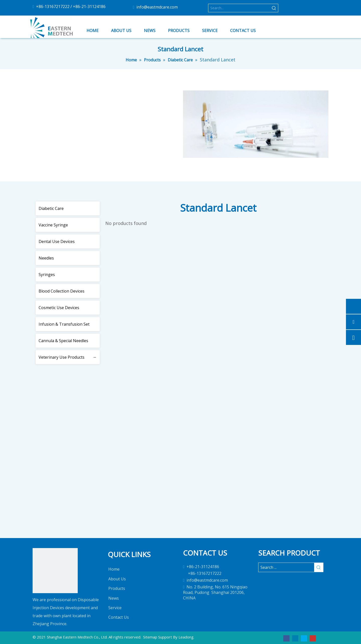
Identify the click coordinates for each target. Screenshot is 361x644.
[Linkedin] (295, 638)
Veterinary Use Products (62, 357)
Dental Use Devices (57, 241)
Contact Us (119, 617)
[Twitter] (304, 638)
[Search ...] (286, 567)
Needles (46, 258)
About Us (117, 579)
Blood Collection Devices (62, 291)
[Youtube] (313, 638)
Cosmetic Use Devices (59, 308)
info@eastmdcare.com (157, 7)
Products (117, 588)
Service (115, 608)
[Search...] (239, 8)
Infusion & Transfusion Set (64, 324)
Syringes (47, 275)
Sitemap (150, 637)
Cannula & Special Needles (63, 341)
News (114, 598)
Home (114, 569)
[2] (256, 134)
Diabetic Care (51, 208)
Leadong (186, 637)
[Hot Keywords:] (274, 8)
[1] (55, 571)
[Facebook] (286, 638)
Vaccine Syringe (53, 225)
